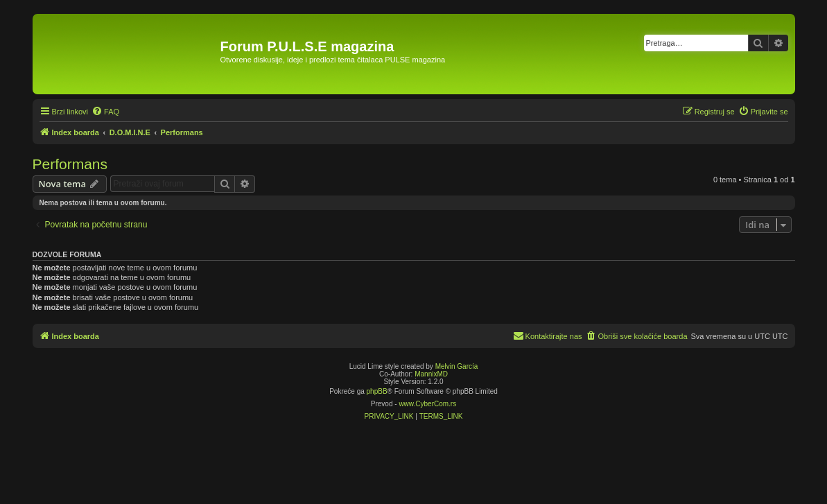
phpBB (377, 391)
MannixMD (431, 374)
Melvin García (457, 366)
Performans (70, 164)
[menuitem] (105, 112)
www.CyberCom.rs (427, 404)
